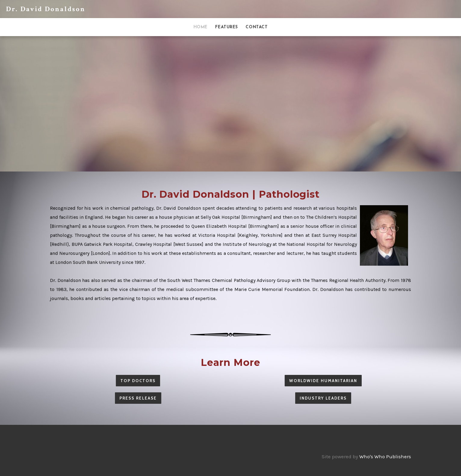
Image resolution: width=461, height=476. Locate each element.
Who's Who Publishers (385, 456)
